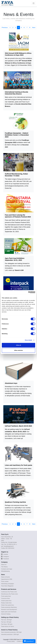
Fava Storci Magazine (7, 586)
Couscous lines (5, 598)
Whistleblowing (5, 571)
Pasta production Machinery (9, 607)
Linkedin (5, 554)
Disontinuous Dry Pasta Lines (9, 594)
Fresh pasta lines (6, 596)
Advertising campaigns (8, 584)
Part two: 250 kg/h (6, 622)
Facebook (5, 559)
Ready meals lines (6, 603)
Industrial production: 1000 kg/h (10, 634)
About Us (4, 565)
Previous (5, 27)
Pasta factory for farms (8, 626)
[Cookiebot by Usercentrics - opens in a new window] (28, 292)
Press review (5, 581)
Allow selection (18, 350)
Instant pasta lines (6, 601)
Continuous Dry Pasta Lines (9, 592)
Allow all (19, 345)
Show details (29, 340)
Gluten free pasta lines (8, 605)
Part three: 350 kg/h (7, 624)
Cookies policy (21, 641)
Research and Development (9, 610)
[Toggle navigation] (34, 3)
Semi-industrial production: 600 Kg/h (11, 632)
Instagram (5, 557)
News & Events (5, 577)
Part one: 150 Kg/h (6, 620)
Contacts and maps (7, 569)
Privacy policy (11, 641)
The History (4, 567)
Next (34, 27)
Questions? (29, 641)
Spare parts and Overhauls (9, 612)
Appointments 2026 (7, 579)
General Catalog (6, 614)
